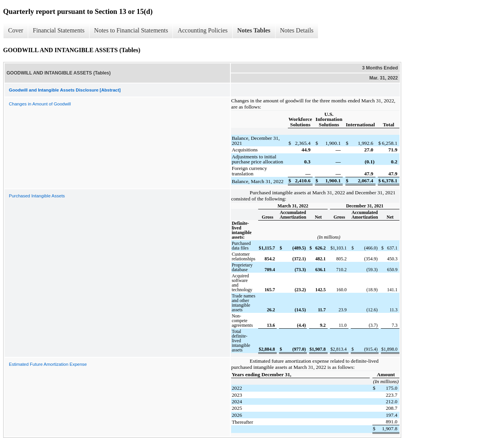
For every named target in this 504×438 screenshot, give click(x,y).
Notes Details (297, 30)
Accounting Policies (202, 30)
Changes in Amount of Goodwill (40, 104)
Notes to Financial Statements (131, 30)
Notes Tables (254, 30)
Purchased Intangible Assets (37, 196)
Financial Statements (59, 30)
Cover (16, 30)
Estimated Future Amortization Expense (48, 364)
